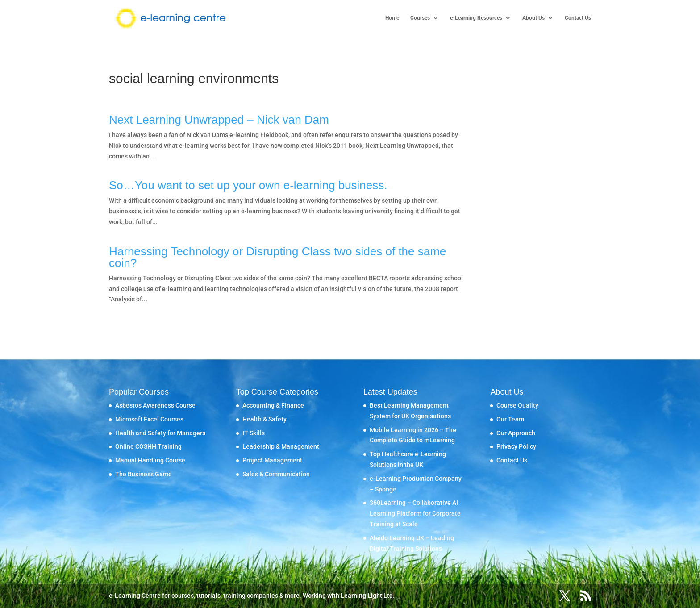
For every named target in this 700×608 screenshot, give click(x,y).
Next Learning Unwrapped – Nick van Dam (219, 120)
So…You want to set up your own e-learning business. (248, 185)
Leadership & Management (281, 446)
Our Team (510, 419)
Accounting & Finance (273, 405)
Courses (420, 18)
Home (392, 18)
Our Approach (516, 433)
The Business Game (144, 474)
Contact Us (578, 18)
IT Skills (254, 433)
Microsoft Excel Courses (149, 419)
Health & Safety (265, 419)
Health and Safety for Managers (160, 433)
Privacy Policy (516, 446)
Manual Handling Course (150, 460)
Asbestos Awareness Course (155, 405)
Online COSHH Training (148, 446)
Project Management (272, 460)
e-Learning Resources (476, 18)
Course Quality (517, 405)
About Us (533, 18)
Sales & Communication (276, 474)
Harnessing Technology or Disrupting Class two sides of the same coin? (277, 257)
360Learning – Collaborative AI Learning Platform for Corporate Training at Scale (415, 513)
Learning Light (361, 596)
